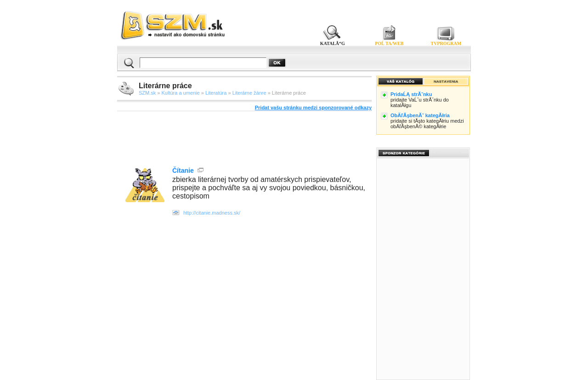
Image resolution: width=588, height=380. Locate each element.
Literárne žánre (249, 93)
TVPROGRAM (446, 43)
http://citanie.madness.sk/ (212, 213)
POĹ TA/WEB (389, 43)
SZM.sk (147, 93)
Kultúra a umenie (181, 93)
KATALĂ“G (332, 43)
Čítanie (183, 170)
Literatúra (216, 93)
